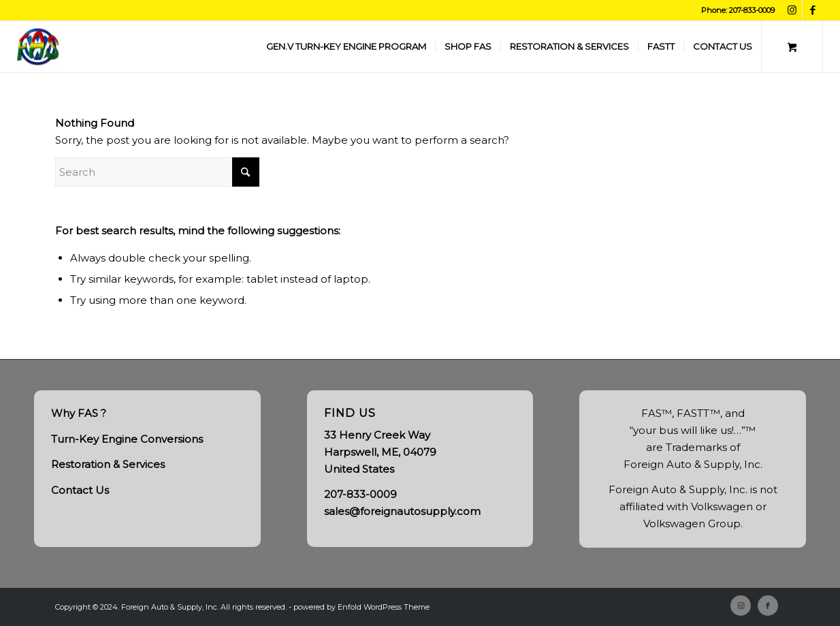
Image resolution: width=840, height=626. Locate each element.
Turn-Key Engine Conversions (127, 439)
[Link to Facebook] (813, 10)
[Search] (157, 172)
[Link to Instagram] (792, 10)
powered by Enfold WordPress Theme (361, 607)
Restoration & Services (108, 464)
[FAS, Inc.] (38, 47)
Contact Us (80, 490)
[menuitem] (346, 47)
